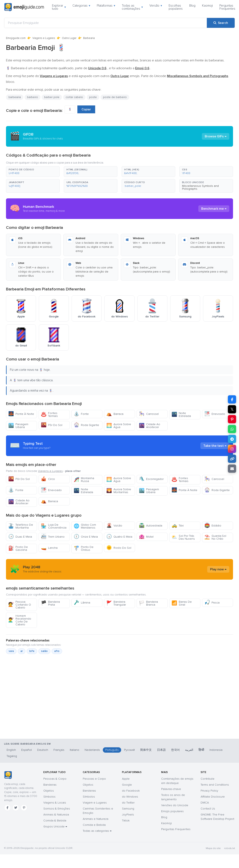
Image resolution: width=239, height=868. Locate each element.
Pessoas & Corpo (55, 779)
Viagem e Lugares (95, 803)
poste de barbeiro (115, 97)
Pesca (212, 603)
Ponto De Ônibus (84, 548)
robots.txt (230, 848)
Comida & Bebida (55, 821)
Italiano (75, 750)
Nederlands (92, 750)
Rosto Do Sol (119, 548)
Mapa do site (213, 848)
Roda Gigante (86, 425)
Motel (146, 537)
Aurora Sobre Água (119, 426)
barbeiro (33, 97)
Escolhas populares (176, 7)
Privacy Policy (209, 791)
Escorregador (151, 479)
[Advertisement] (116, 716)
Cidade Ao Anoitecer (150, 426)
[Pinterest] (24, 808)
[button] (33, 172)
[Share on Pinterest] (232, 419)
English (11, 750)
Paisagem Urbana (18, 426)
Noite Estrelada (181, 415)
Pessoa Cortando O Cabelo (20, 605)
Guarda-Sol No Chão (215, 537)
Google (127, 785)
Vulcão (114, 526)
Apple (126, 779)
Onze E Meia (86, 537)
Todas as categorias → (97, 831)
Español (27, 750)
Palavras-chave (171, 789)
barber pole (52, 97)
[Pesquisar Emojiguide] (106, 23)
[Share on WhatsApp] (232, 429)
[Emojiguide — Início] (8, 775)
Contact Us (208, 809)
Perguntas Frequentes (227, 7)
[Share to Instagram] (232, 449)
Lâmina (82, 603)
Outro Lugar (69, 38)
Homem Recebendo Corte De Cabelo (20, 620)
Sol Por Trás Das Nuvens (183, 537)
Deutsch (43, 750)
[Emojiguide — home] (24, 7)
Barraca (115, 414)
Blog (192, 6)
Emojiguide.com (16, 38)
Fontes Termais (49, 415)
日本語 (161, 750)
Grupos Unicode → (55, 826)
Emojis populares (172, 811)
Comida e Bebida (94, 825)
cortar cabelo (74, 97)
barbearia (15, 97)
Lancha (49, 548)
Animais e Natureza (96, 819)
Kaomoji (207, 6)
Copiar (86, 109)
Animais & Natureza (56, 815)
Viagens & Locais (55, 803)
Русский (129, 750)
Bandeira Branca (148, 603)
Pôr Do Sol (52, 425)
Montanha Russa (84, 480)
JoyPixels (128, 815)
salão (44, 651)
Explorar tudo (59, 7)
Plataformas (106, 6)
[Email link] (232, 469)
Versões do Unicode (175, 805)
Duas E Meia (20, 537)
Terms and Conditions (215, 785)
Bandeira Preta (50, 603)
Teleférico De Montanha (21, 526)
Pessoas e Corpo (94, 779)
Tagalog (12, 756)
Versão (156, 6)
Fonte (81, 414)
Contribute (208, 779)
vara (11, 651)
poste (93, 97)
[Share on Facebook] (232, 399)
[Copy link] (232, 459)
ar (22, 651)
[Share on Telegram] (232, 439)
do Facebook (131, 791)
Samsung (128, 809)
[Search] (221, 23)
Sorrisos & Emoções (57, 809)
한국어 (175, 750)
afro (57, 651)
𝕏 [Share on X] (232, 409)
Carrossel (149, 414)
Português (112, 750)
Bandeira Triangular (116, 603)
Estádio (213, 526)
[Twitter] (16, 808)
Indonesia (216, 750)
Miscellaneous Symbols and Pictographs (200, 187)
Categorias (81, 6)
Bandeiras (50, 785)
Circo (48, 479)
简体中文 (146, 750)
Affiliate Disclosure (213, 797)
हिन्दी (201, 750)
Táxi (178, 526)
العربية (189, 750)
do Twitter (128, 803)
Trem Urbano (53, 537)
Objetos (49, 791)
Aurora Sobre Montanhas (119, 491)
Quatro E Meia (119, 537)
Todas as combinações (132, 7)
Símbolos (49, 797)
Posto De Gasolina (18, 548)
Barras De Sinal (182, 603)
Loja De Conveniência (54, 526)
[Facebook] (7, 808)
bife (32, 651)
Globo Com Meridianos (85, 526)
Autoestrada (151, 526)
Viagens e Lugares (44, 38)
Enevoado (215, 414)
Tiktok (126, 821)
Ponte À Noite (21, 414)
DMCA (205, 803)
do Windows (130, 797)
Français (59, 750)
